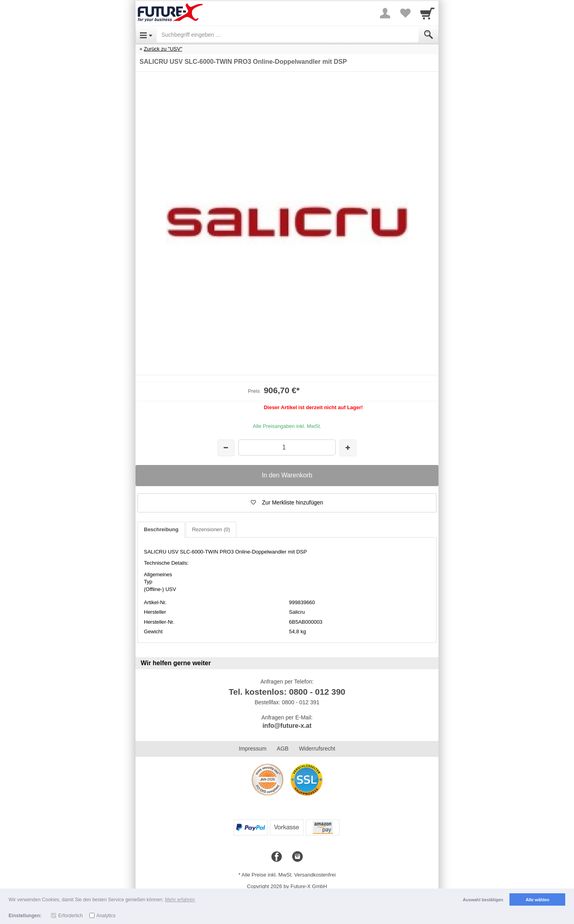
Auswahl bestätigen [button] (483, 900)
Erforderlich (70, 916)
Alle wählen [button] (538, 900)
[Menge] (287, 447)
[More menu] (385, 13)
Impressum (253, 749)
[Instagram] (297, 857)
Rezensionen (211, 529)
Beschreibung (161, 529)
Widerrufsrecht (317, 749)
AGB (283, 749)
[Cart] (427, 13)
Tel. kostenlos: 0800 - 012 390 (287, 692)
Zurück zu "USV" (163, 49)
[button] (287, 503)
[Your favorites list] (405, 13)
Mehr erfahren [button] (180, 900)
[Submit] (429, 35)
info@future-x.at (287, 726)
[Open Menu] (146, 35)
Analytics (106, 916)
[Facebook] (277, 857)
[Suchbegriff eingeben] (288, 35)
